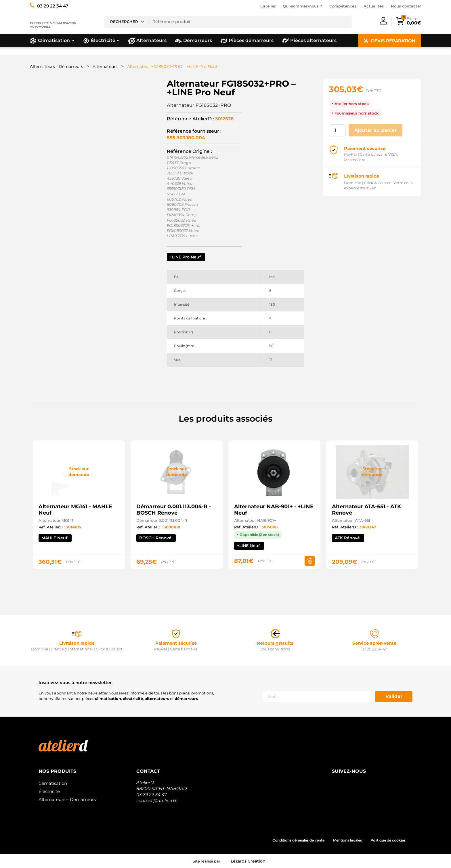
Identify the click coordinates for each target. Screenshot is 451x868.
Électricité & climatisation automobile (53, 25)
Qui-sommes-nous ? (302, 6)
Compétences (343, 6)
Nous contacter (406, 6)
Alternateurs (105, 66)
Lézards (248, 861)
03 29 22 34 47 (152, 794)
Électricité (49, 791)
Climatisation (53, 783)
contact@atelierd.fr (157, 801)
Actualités (374, 6)
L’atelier (268, 6)
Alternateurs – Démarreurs (67, 799)
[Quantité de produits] (337, 130)
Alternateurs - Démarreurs (57, 66)
